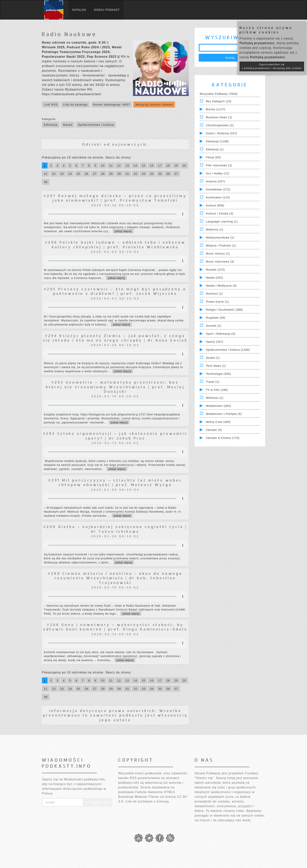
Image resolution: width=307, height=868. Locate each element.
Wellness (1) (215, 398)
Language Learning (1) (222, 221)
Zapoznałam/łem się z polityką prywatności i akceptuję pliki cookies (272, 66)
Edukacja (51, 125)
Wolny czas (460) (218, 422)
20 (184, 165)
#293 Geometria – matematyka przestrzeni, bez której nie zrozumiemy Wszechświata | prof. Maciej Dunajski (115, 387)
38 (46, 182)
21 (46, 174)
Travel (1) (213, 382)
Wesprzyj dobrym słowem (154, 104)
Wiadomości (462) (219, 406)
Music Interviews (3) (220, 262)
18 (168, 165)
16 (152, 165)
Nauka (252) (215, 278)
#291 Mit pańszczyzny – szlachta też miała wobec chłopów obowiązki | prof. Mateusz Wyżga (115, 482)
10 (103, 165)
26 (86, 174)
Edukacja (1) (215, 149)
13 (127, 165)
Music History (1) (218, 254)
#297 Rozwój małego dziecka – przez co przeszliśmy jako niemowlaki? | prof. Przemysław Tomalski (115, 198)
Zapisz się (98, 803)
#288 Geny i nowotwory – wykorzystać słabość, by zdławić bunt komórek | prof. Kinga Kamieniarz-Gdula (115, 627)
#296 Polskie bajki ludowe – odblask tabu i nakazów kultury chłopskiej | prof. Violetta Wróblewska (115, 244)
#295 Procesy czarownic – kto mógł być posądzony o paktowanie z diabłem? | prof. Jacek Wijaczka (115, 291)
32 (136, 174)
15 (144, 165)
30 (119, 174)
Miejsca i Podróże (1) (221, 246)
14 (135, 165)
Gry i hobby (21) (218, 173)
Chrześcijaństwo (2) (220, 125)
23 (62, 174)
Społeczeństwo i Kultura (96, 125)
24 (70, 174)
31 (127, 174)
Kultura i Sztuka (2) (220, 213)
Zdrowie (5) (214, 430)
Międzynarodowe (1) (220, 238)
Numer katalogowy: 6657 (112, 104)
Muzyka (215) (215, 270)
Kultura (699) (215, 205)
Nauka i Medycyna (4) (221, 286)
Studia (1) (213, 358)
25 (78, 174)
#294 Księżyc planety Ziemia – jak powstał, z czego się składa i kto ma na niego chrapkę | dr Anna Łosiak (115, 338)
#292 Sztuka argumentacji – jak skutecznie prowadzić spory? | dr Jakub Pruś (115, 436)
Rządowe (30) (216, 318)
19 (176, 165)
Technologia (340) (219, 374)
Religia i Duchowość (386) (224, 310)
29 (111, 174)
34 (152, 174)
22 (54, 174)
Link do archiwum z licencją (147, 801)
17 (160, 165)
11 (111, 165)
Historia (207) (216, 181)
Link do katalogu (75, 104)
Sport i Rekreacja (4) (221, 334)
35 (160, 174)
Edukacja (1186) (217, 141)
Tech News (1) (216, 366)
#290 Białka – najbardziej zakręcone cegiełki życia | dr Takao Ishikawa (115, 529)
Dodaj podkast (107, 10)
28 (103, 174)
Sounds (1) (214, 326)
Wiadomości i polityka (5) (224, 414)
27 (95, 174)
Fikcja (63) (213, 157)
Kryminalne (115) (218, 197)
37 (176, 174)
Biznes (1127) (216, 109)
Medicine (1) (215, 230)
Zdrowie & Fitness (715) (223, 438)
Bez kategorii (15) (219, 101)
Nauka (68, 125)
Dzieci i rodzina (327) (222, 133)
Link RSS (51, 104)
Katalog (79, 10)
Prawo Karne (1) (217, 302)
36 (168, 174)
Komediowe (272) (218, 189)
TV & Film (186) (217, 390)
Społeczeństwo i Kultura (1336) (228, 350)
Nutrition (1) (214, 294)
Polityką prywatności (257, 43)
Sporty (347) (215, 342)
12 (119, 165)
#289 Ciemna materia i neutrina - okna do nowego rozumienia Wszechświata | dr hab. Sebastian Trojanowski (115, 578)
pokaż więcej (123, 231)
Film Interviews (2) (219, 165)
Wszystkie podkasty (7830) (219, 94)
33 (144, 174)
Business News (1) (219, 117)
